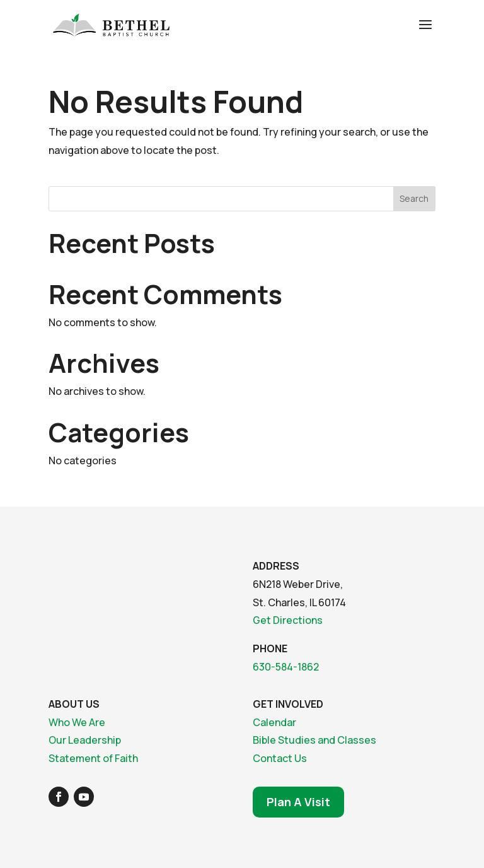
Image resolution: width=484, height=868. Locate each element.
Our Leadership (85, 740)
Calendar (274, 722)
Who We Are (77, 722)
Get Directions (288, 620)
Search (414, 198)
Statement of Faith (93, 758)
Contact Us (280, 758)
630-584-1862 (286, 667)
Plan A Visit (298, 802)
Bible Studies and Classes (314, 740)
